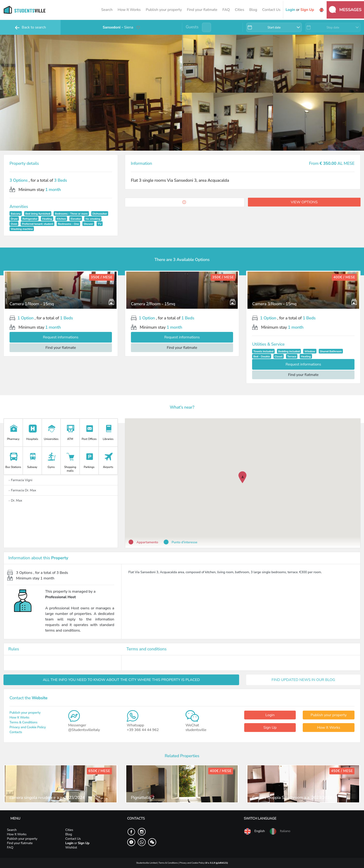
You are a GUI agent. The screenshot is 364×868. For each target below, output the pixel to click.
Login (270, 715)
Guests (192, 27)
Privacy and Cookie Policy (28, 727)
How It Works (129, 10)
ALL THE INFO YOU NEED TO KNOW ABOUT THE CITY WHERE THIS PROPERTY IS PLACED (121, 680)
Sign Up (270, 728)
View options (304, 202)
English (254, 831)
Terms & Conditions (23, 722)
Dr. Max (15, 501)
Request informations (61, 337)
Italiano (280, 831)
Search (107, 10)
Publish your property (164, 10)
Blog (253, 10)
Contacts (16, 732)
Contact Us (271, 10)
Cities (240, 10)
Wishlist (71, 847)
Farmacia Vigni (20, 480)
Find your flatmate (202, 10)
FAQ (226, 10)
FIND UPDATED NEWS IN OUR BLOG (303, 680)
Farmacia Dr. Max (22, 490)
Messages (345, 10)
